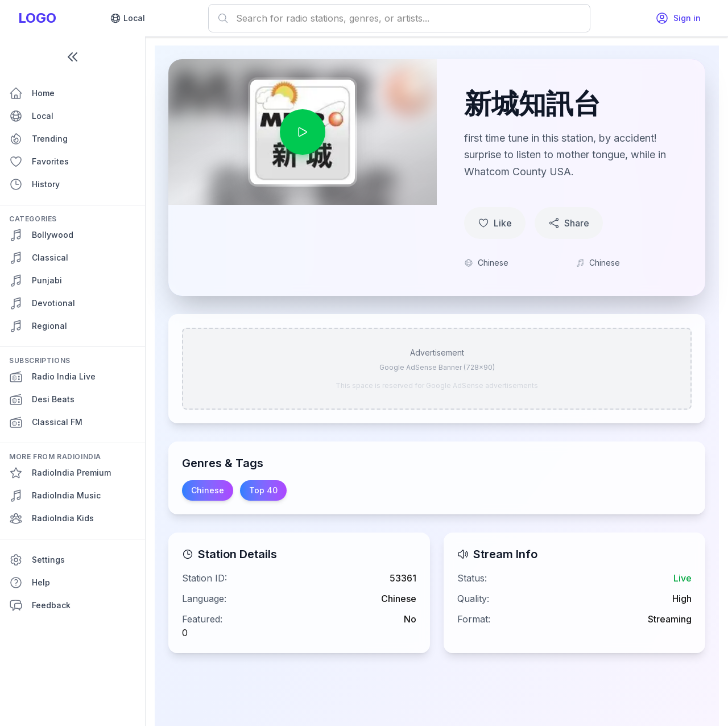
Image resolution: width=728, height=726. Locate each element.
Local (127, 18)
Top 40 (263, 490)
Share (569, 223)
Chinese (208, 490)
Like (495, 223)
